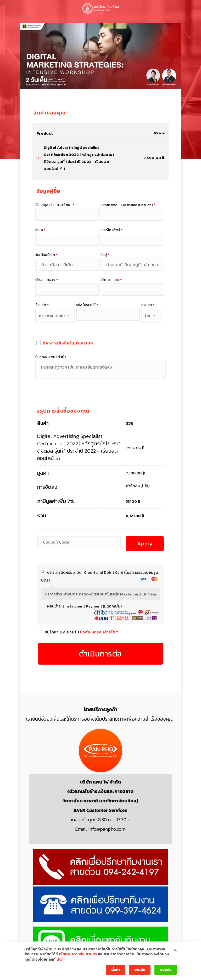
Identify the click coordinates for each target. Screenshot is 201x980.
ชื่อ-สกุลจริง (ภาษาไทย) (55, 205)
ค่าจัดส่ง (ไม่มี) (138, 486)
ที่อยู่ (105, 255)
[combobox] (55, 316)
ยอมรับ (166, 970)
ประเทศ (148, 305)
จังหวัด (42, 305)
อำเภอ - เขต (111, 280)
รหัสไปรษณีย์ (87, 305)
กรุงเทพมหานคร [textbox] (52, 316)
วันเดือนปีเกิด (47, 255)
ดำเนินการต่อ (100, 654)
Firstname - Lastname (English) (128, 205)
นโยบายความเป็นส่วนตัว (78, 954)
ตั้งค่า (61, 960)
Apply (145, 543)
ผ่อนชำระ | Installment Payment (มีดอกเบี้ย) (84, 606)
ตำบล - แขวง (47, 280)
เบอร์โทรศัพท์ (112, 230)
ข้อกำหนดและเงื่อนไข (98, 632)
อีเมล (40, 230)
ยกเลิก (140, 970)
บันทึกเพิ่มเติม (51, 357)
